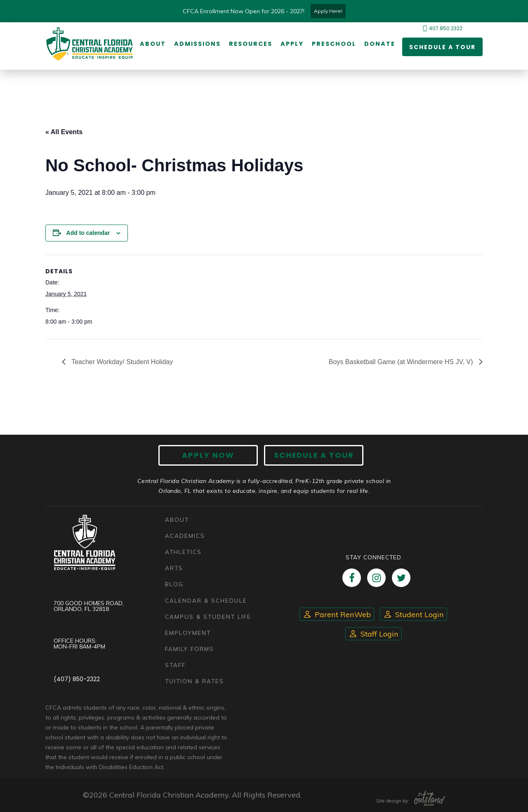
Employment (188, 633)
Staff (175, 665)
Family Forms (190, 649)
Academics (185, 536)
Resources (251, 44)
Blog (174, 584)
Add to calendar (88, 233)
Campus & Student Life (208, 617)
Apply (292, 44)
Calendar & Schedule (206, 600)
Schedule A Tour (313, 455)
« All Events (64, 132)
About (153, 44)
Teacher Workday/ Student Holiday (121, 362)
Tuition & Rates (195, 681)
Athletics (183, 552)
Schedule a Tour (442, 47)
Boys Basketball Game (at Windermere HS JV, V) (402, 362)
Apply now (209, 455)
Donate (380, 44)
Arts (174, 568)
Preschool (334, 44)
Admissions (197, 44)
